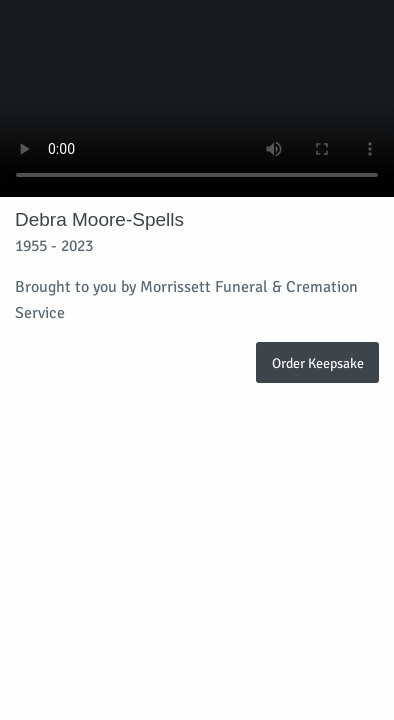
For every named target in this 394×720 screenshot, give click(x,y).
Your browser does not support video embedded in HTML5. (197, 98)
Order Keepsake (318, 363)
